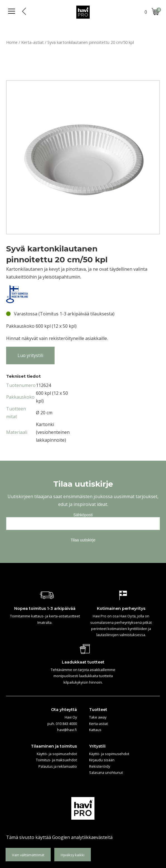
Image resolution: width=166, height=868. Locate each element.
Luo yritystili (30, 355)
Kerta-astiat (32, 42)
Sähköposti (83, 515)
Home (12, 42)
